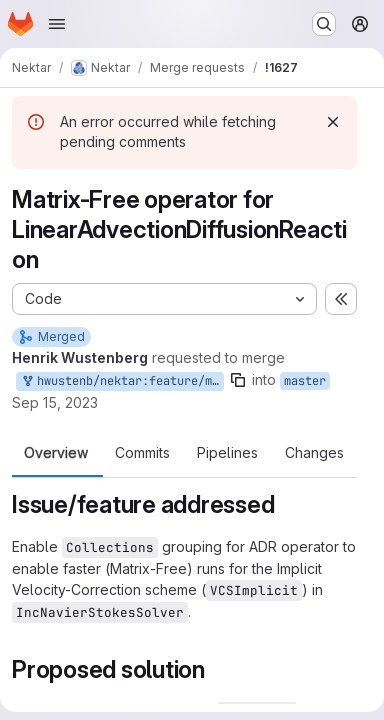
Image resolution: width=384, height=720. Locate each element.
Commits (142, 453)
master (305, 381)
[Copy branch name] (238, 380)
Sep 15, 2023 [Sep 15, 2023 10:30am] (55, 402)
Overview (56, 453)
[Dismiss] (333, 122)
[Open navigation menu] (57, 24)
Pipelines (227, 453)
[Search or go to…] (324, 24)
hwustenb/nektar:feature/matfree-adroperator (122, 381)
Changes (314, 453)
